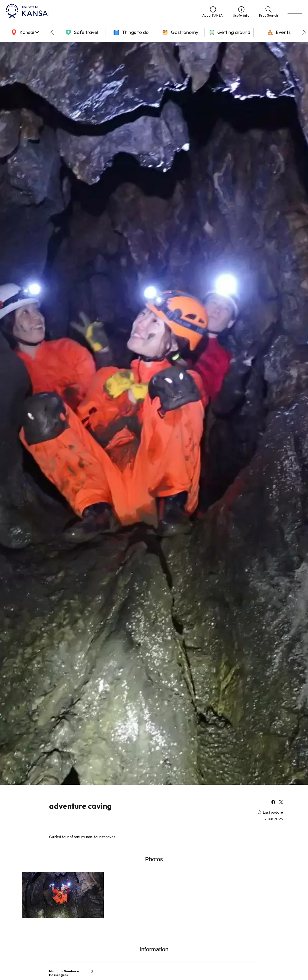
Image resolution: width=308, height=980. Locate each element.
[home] (99, 11)
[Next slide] (304, 32)
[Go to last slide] (52, 32)
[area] (24, 32)
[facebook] (273, 803)
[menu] (295, 11)
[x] (281, 803)
